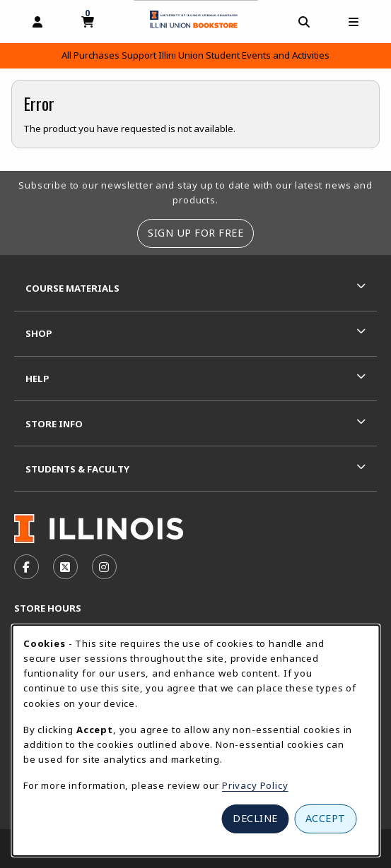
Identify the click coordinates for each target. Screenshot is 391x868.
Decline (255, 818)
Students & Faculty (77, 469)
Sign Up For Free (195, 233)
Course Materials (72, 288)
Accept (326, 818)
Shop (39, 333)
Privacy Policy (255, 785)
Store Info (54, 424)
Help (37, 379)
